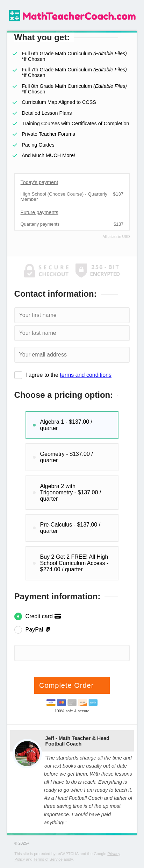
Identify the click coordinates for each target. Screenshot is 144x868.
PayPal (39, 630)
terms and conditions (86, 375)
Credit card (44, 616)
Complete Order (68, 685)
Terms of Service (48, 859)
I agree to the (69, 375)
